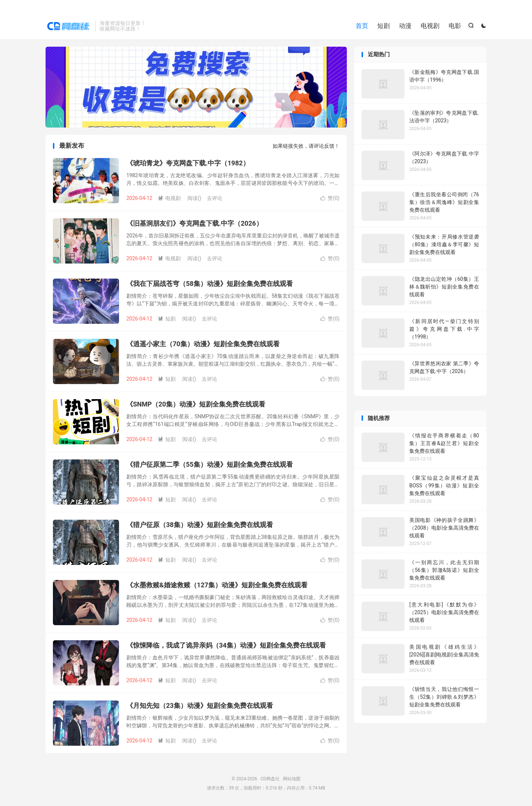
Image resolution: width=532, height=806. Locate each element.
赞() (330, 198)
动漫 (405, 26)
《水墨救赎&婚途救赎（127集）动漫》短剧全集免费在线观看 (217, 585)
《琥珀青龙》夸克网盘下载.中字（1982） (188, 163)
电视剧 (430, 26)
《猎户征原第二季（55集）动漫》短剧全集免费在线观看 (210, 464)
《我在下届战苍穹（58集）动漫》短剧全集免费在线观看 (210, 284)
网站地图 (292, 779)
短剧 (384, 26)
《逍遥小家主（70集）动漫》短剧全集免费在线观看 (203, 344)
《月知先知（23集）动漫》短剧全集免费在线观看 (200, 705)
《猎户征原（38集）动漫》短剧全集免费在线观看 (200, 525)
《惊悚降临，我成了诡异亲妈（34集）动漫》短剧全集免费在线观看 (226, 645)
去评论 (215, 198)
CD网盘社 (69, 26)
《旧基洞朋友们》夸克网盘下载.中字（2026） (195, 223)
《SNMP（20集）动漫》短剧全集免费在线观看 (196, 404)
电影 (455, 26)
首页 (362, 26)
